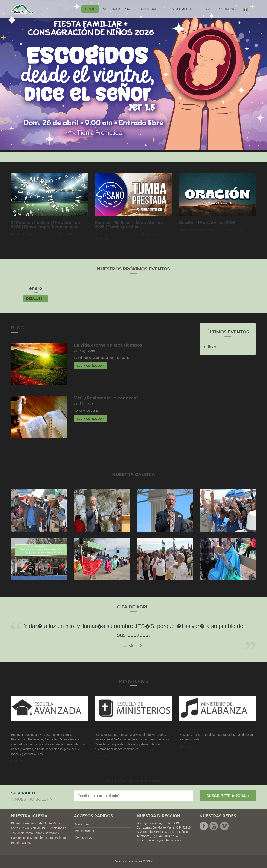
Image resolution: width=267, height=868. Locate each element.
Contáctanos (83, 838)
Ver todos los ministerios (134, 781)
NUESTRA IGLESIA (118, 9)
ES (249, 9)
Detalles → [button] (36, 299)
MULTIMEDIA (183, 9)
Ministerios (82, 824)
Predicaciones (84, 831)
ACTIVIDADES (152, 9)
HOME (90, 9)
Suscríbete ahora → (228, 796)
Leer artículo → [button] (91, 366)
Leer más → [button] (19, 761)
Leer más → (187, 746)
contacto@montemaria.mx (163, 840)
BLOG (207, 9)
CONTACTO (227, 9)
